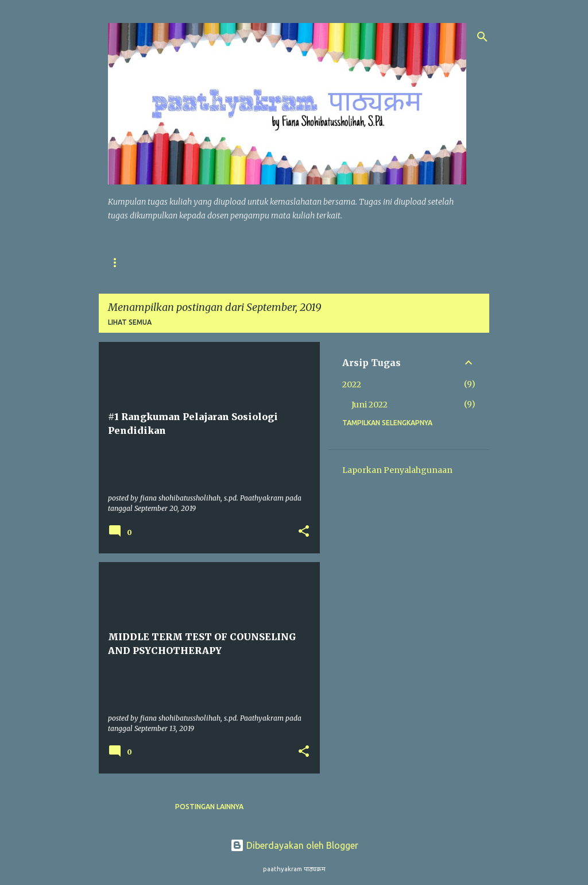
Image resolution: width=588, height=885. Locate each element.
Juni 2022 (370, 405)
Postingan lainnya (209, 807)
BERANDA (125, 262)
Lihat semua (130, 322)
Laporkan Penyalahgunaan (397, 470)
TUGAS (289, 262)
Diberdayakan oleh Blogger (294, 845)
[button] (304, 532)
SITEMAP (184, 262)
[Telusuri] (482, 37)
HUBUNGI (343, 262)
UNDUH (238, 262)
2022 (352, 384)
